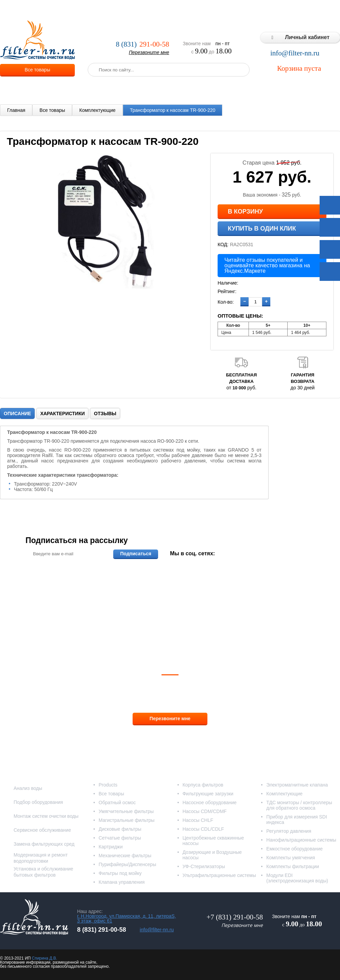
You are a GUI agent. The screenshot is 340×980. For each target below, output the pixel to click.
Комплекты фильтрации (293, 866)
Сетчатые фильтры (120, 838)
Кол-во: (226, 302)
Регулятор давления (289, 831)
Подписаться (136, 554)
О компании (87, 10)
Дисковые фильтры (120, 829)
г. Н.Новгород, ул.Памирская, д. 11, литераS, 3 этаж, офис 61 (127, 918)
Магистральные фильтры (126, 820)
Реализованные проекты (208, 10)
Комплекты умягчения (291, 858)
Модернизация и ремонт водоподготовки (41, 858)
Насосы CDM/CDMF (205, 811)
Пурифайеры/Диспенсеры (127, 864)
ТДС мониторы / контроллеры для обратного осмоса (299, 805)
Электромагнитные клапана (297, 785)
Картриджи (111, 847)
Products (108, 785)
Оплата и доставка (152, 10)
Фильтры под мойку (120, 873)
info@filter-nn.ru (295, 53)
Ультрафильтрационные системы (219, 875)
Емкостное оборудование (294, 849)
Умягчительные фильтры (126, 811)
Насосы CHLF (198, 820)
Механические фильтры (125, 856)
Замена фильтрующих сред (44, 844)
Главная (16, 110)
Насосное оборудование (210, 802)
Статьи (300, 10)
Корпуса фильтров (203, 785)
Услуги (115, 10)
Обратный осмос (117, 802)
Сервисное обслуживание (42, 830)
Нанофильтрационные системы (301, 840)
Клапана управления (122, 882)
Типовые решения (264, 10)
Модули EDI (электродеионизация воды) (297, 878)
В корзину (245, 212)
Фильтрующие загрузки (208, 794)
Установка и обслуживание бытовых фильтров (43, 872)
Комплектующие (97, 110)
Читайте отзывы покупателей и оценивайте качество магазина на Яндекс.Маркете (267, 265)
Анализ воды (28, 788)
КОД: (223, 244)
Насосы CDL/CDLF (203, 829)
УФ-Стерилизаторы (204, 866)
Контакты (326, 10)
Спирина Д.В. (44, 958)
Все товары (38, 70)
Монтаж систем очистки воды (46, 816)
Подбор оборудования (38, 802)
